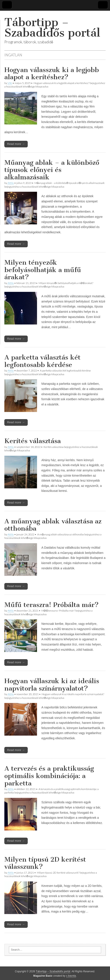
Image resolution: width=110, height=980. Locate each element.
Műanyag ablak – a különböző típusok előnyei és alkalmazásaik (52, 170)
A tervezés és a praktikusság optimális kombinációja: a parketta (49, 776)
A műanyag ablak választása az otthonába (53, 525)
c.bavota (71, 976)
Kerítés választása (33, 441)
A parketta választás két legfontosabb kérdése (42, 361)
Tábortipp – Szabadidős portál (52, 28)
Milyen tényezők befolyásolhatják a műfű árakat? (43, 270)
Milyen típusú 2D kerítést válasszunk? (45, 863)
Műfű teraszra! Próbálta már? (52, 605)
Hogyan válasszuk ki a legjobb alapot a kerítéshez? (52, 74)
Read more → (16, 144)
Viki (10, 83)
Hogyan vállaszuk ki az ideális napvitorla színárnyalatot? (52, 685)
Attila (11, 183)
